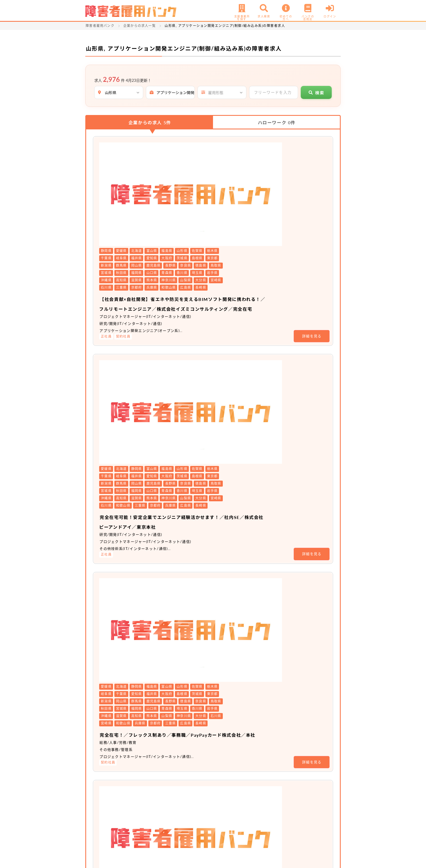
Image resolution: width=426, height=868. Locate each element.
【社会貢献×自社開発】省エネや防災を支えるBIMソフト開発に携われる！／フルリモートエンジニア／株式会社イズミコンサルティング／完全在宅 (242, 203)
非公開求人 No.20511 (190, 540)
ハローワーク (277, 122)
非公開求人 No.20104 (190, 642)
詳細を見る (312, 240)
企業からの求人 (150, 122)
